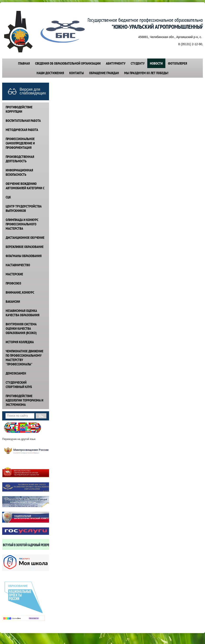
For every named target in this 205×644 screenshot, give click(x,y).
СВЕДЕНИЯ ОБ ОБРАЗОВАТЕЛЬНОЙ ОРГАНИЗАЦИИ (68, 63)
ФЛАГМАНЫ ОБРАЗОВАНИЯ (24, 256)
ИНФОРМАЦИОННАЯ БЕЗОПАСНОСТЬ (19, 172)
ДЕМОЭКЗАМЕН (16, 373)
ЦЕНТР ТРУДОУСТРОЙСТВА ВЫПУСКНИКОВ (24, 208)
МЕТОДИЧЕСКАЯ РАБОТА (22, 130)
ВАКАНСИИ (13, 301)
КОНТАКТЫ (77, 73)
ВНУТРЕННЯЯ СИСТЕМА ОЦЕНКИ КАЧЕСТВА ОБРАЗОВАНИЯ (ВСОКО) (21, 328)
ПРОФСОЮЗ (13, 283)
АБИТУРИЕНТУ (116, 63)
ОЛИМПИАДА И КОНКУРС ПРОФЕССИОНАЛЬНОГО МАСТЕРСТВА (22, 224)
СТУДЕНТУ (138, 63)
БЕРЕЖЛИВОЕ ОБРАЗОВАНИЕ (25, 247)
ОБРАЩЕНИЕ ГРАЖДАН (104, 73)
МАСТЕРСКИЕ (14, 274)
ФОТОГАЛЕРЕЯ (178, 63)
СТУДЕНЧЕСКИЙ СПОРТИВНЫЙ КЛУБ (19, 385)
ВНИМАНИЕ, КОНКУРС (20, 292)
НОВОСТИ (156, 63)
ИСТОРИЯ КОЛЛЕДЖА (20, 342)
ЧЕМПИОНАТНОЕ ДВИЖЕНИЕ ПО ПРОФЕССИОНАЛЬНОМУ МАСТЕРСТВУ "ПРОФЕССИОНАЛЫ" (25, 358)
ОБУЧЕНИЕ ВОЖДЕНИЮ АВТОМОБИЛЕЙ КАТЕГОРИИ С (25, 186)
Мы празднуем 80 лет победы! (146, 73)
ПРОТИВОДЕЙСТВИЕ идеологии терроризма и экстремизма (25, 400)
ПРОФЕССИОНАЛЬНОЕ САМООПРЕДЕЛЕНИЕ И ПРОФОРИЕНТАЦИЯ (20, 143)
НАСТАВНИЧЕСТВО (18, 265)
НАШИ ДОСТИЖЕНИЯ (50, 73)
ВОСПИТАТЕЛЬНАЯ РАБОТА (23, 120)
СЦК (8, 197)
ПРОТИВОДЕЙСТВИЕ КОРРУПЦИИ (19, 109)
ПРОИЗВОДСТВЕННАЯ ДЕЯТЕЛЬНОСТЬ (20, 159)
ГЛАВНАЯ (24, 63)
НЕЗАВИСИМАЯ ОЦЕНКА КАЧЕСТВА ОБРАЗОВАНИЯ (23, 313)
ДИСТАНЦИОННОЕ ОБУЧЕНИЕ (25, 238)
